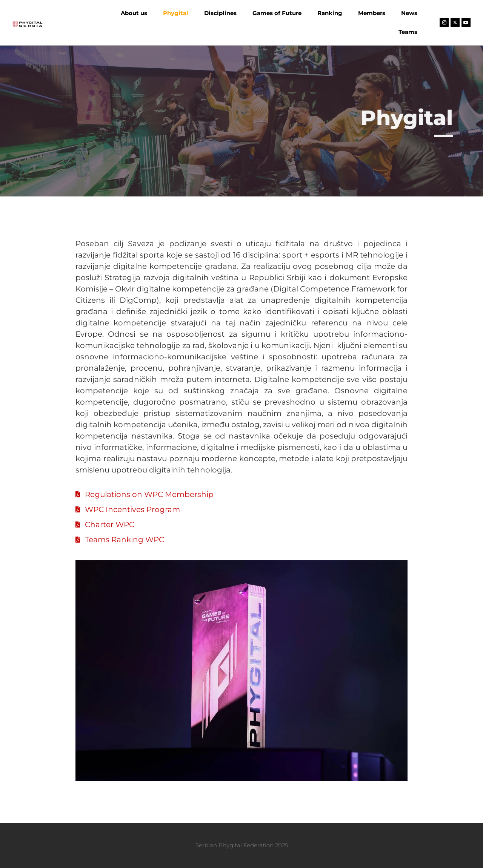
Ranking (330, 13)
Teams (408, 32)
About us (134, 13)
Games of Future (277, 13)
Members (372, 13)
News (409, 13)
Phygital (176, 13)
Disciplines (220, 13)
